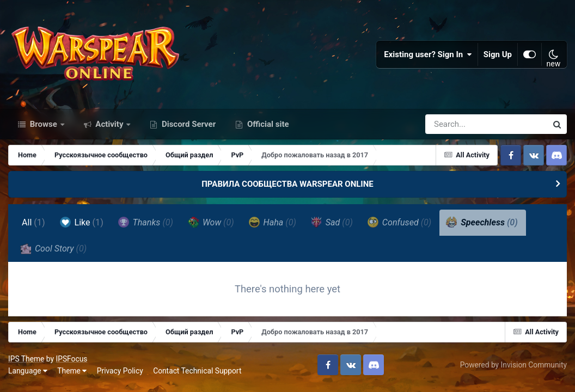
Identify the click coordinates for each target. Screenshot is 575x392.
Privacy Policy (120, 371)
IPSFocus (71, 359)
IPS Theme (26, 359)
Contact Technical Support (197, 371)
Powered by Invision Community (513, 365)
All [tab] (33, 222)
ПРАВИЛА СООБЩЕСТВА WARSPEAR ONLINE (287, 184)
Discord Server (188, 124)
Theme (72, 371)
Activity (110, 124)
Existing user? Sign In (428, 54)
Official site (267, 124)
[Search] (455, 124)
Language (28, 371)
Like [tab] (82, 222)
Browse (44, 124)
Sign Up (498, 54)
